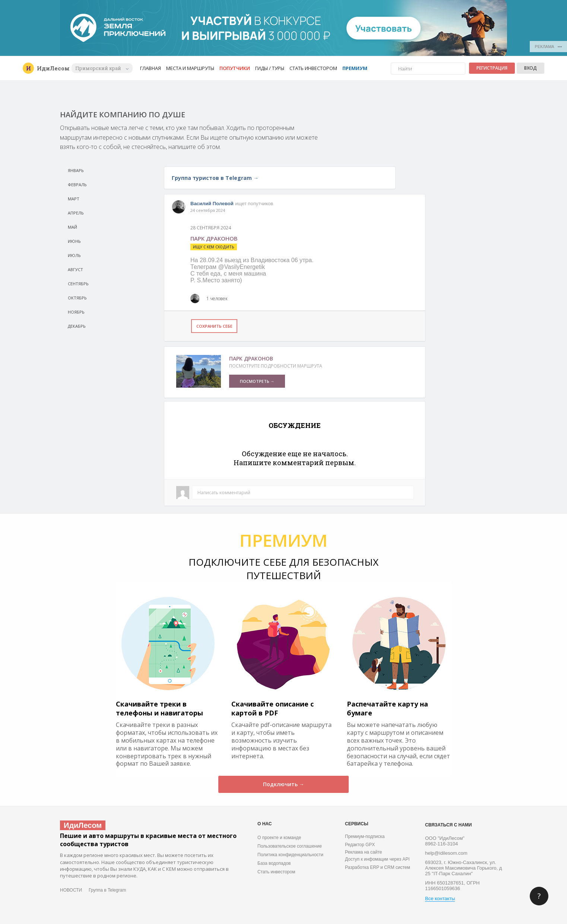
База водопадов (274, 863)
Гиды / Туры (270, 68)
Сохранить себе (214, 326)
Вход (530, 68)
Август (75, 269)
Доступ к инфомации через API (377, 859)
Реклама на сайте (364, 852)
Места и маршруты (190, 68)
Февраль (77, 185)
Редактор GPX (360, 845)
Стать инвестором (313, 68)
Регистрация (492, 68)
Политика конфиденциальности (290, 855)
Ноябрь (76, 312)
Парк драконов (214, 238)
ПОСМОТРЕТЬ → (257, 381)
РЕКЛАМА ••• (549, 47)
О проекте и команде (279, 838)
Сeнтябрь (78, 284)
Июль (74, 255)
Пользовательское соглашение (290, 846)
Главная (151, 68)
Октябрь (77, 298)
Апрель (76, 213)
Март (74, 199)
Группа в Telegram (107, 890)
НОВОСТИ (71, 890)
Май (72, 227)
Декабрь (77, 326)
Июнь (74, 241)
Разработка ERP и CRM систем (378, 867)
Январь (76, 170)
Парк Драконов (251, 358)
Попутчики (235, 68)
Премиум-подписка (365, 836)
